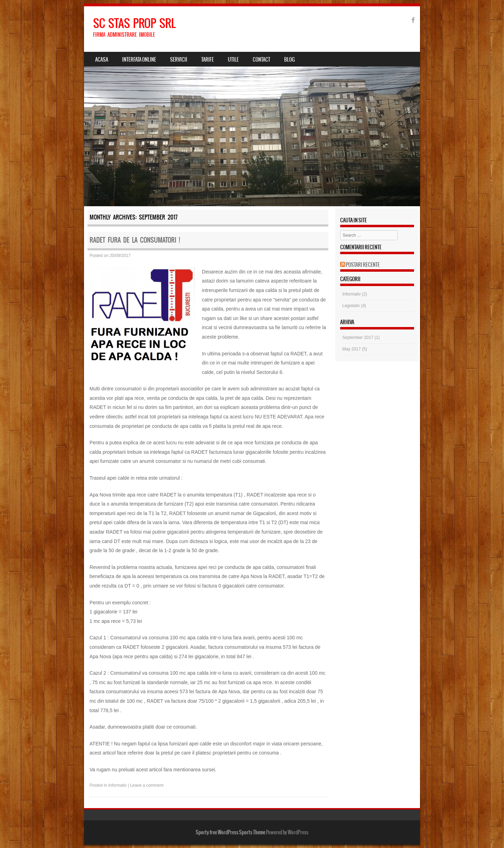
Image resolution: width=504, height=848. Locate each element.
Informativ (117, 785)
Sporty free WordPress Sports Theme (230, 832)
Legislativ (351, 306)
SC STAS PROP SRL (134, 23)
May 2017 (352, 349)
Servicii (179, 60)
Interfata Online (139, 60)
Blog (289, 60)
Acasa (102, 60)
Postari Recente (363, 265)
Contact (261, 60)
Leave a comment (147, 785)
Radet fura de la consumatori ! (135, 240)
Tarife (208, 60)
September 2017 (358, 338)
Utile (233, 60)
